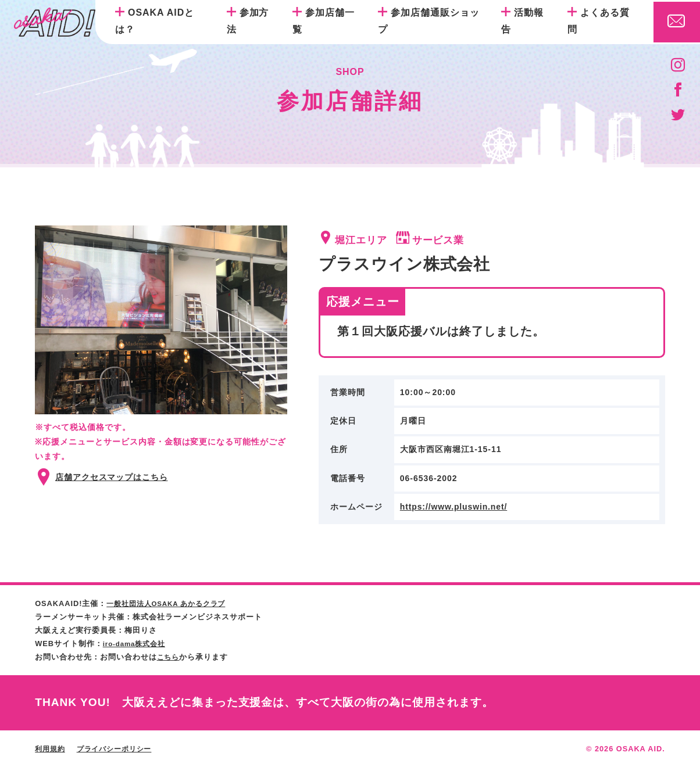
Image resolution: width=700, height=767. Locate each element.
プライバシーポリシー (120, 749)
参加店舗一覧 (324, 21)
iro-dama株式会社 (137, 644)
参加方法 (248, 21)
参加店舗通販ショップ (429, 21)
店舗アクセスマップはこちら (112, 477)
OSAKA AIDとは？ (155, 21)
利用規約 (51, 749)
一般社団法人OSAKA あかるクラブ (171, 603)
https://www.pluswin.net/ (454, 507)
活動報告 (522, 21)
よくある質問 (599, 21)
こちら (169, 657)
